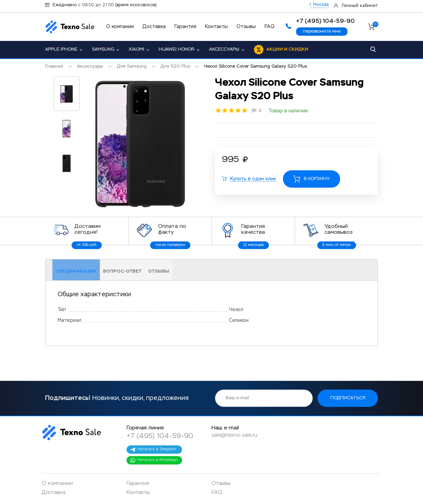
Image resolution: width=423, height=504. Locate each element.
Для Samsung (132, 66)
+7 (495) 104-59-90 (160, 436)
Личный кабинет (360, 6)
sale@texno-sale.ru (234, 435)
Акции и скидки (287, 49)
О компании (120, 27)
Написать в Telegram (153, 450)
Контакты (216, 27)
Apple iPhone (61, 49)
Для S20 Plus (175, 66)
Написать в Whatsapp (154, 460)
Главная (54, 66)
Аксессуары (224, 49)
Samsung (103, 49)
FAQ (270, 27)
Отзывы (246, 27)
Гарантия (185, 27)
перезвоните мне (322, 31)
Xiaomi (136, 49)
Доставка (154, 27)
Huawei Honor (177, 49)
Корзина (375, 25)
